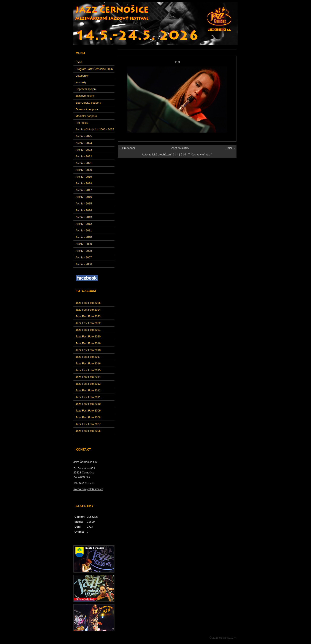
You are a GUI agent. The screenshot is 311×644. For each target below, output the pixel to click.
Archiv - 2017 (84, 190)
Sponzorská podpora (88, 103)
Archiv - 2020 (84, 170)
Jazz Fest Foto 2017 (88, 357)
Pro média (82, 123)
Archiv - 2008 (84, 251)
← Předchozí (127, 148)
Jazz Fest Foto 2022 (88, 323)
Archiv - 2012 (84, 224)
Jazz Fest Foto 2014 (88, 377)
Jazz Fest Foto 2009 (88, 411)
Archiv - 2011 (84, 230)
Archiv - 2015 (84, 203)
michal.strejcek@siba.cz (88, 489)
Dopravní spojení (86, 89)
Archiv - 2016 (84, 197)
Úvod (79, 62)
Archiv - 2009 (84, 244)
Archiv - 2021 (84, 163)
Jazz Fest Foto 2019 (88, 343)
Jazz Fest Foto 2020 (88, 336)
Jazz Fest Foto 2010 (88, 404)
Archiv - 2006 (84, 264)
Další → (230, 148)
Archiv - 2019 (84, 177)
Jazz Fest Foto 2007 (88, 424)
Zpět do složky (180, 148)
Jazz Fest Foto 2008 (88, 417)
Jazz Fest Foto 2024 (88, 310)
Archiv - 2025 (84, 136)
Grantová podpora (87, 109)
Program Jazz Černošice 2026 (94, 69)
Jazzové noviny (85, 96)
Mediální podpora (86, 116)
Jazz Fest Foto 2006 (88, 431)
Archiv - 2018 (84, 183)
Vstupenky (82, 76)
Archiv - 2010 (84, 237)
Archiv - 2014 (84, 210)
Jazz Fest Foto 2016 (88, 363)
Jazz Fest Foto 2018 (88, 350)
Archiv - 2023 (84, 150)
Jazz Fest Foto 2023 (88, 316)
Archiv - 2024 (84, 143)
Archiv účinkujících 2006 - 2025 (95, 129)
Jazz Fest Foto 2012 (88, 390)
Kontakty (81, 82)
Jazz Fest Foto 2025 (88, 303)
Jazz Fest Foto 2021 (88, 330)
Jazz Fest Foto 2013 (88, 384)
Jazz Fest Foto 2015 (88, 370)
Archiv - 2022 (84, 156)
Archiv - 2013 (84, 217)
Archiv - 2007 (84, 257)
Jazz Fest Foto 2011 (88, 397)
